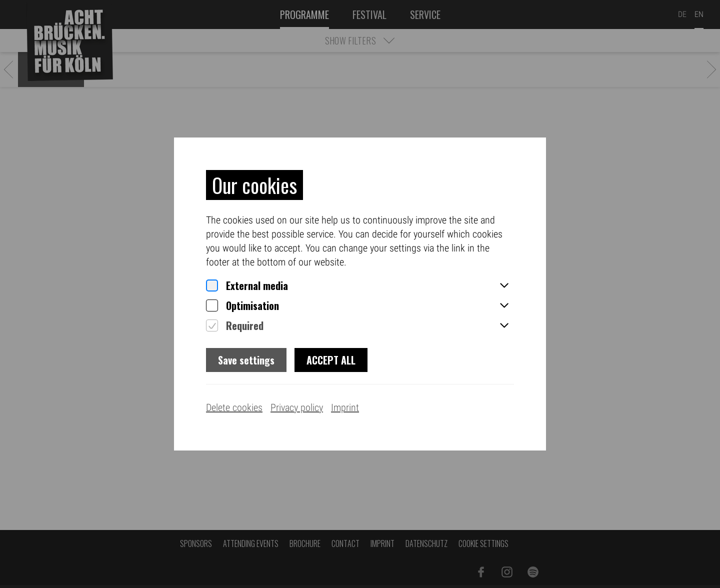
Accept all (331, 360)
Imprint (345, 407)
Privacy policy (297, 407)
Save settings (246, 360)
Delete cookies (234, 407)
